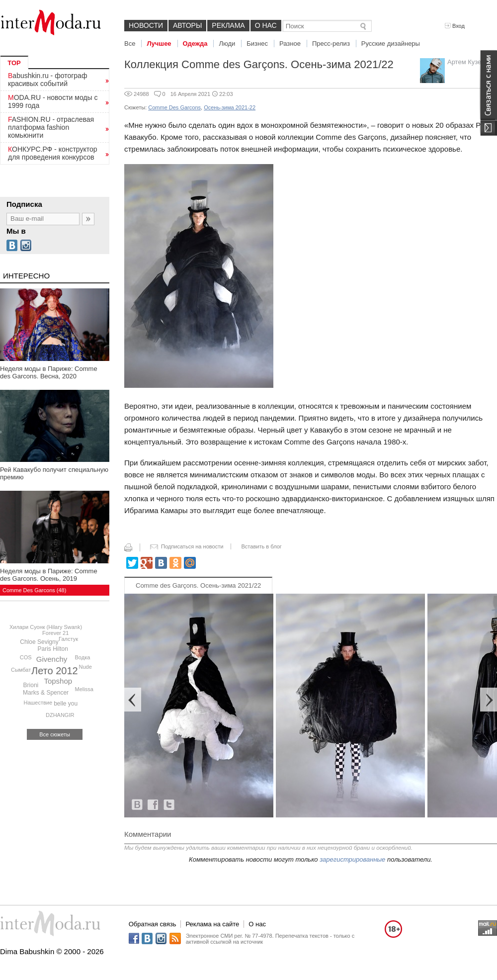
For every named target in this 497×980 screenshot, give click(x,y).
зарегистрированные (352, 859)
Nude (85, 667)
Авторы (187, 25)
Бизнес (257, 44)
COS (26, 657)
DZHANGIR (60, 715)
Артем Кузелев (470, 62)
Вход (455, 26)
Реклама (228, 25)
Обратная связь (153, 924)
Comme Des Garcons (174, 107)
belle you (66, 704)
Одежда (195, 44)
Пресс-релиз (331, 44)
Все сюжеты (55, 734)
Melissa (84, 689)
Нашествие (38, 703)
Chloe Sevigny (39, 642)
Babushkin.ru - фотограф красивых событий (47, 80)
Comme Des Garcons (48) (34, 590)
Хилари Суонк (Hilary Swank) (46, 627)
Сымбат (21, 670)
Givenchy (52, 659)
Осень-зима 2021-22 (230, 107)
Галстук (68, 639)
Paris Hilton (53, 649)
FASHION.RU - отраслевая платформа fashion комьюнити (51, 127)
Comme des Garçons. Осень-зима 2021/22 (198, 585)
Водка (83, 657)
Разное (290, 44)
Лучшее (159, 44)
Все (130, 44)
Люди (227, 44)
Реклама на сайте (212, 924)
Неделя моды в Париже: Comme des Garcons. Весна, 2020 (49, 372)
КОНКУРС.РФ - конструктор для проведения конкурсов (53, 153)
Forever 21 (55, 633)
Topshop (58, 681)
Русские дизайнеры (391, 44)
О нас (266, 25)
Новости (146, 25)
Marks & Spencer (46, 693)
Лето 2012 (55, 671)
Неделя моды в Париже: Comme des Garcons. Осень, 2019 (49, 575)
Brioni (31, 685)
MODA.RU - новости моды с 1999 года (53, 101)
